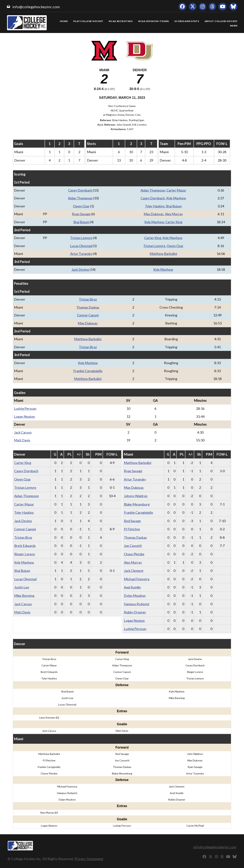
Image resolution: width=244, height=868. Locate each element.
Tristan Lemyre (81, 238)
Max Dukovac (154, 214)
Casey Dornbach (80, 190)
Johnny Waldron (136, 496)
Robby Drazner (135, 612)
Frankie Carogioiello (88, 371)
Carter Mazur (176, 190)
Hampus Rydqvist (137, 604)
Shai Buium (174, 206)
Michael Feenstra (137, 579)
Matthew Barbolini (163, 254)
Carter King (174, 222)
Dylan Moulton (135, 596)
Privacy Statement (89, 859)
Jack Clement (134, 571)
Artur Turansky (81, 254)
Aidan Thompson (153, 190)
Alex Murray (174, 214)
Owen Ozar (81, 206)
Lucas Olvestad (81, 246)
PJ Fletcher (132, 529)
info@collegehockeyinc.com (36, 7)
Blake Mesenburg (137, 504)
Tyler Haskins (155, 206)
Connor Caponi (88, 315)
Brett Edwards (25, 546)
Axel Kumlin (132, 587)
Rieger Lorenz (25, 554)
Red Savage (132, 521)
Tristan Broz (88, 299)
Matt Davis (22, 440)
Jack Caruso (23, 432)
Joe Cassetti (133, 546)
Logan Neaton (24, 416)
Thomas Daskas (88, 307)
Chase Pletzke (134, 554)
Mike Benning (24, 596)
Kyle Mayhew (176, 198)
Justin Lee (22, 587)
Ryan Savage (81, 214)
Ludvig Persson (25, 408)
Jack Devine (80, 269)
